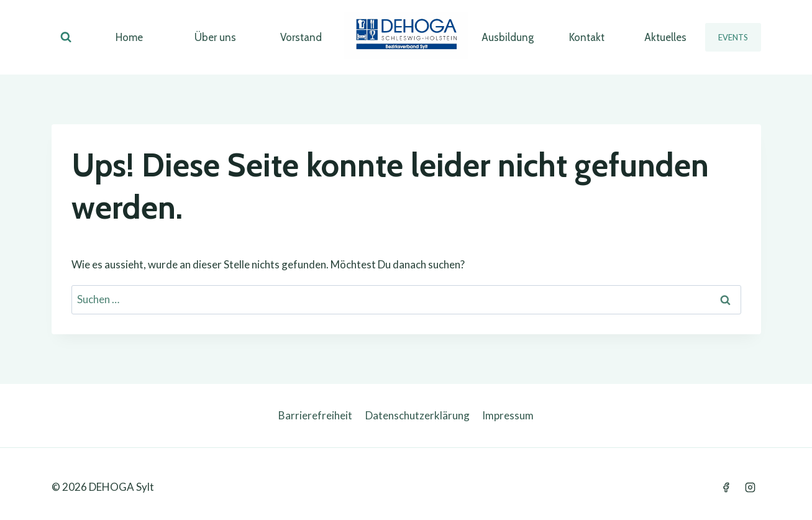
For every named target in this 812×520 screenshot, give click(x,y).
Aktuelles (665, 37)
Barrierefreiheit (315, 415)
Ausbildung (508, 37)
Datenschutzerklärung (417, 415)
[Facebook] (726, 487)
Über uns (215, 37)
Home (129, 37)
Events (733, 37)
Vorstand (301, 37)
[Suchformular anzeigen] (66, 37)
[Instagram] (750, 487)
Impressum (508, 415)
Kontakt (587, 37)
